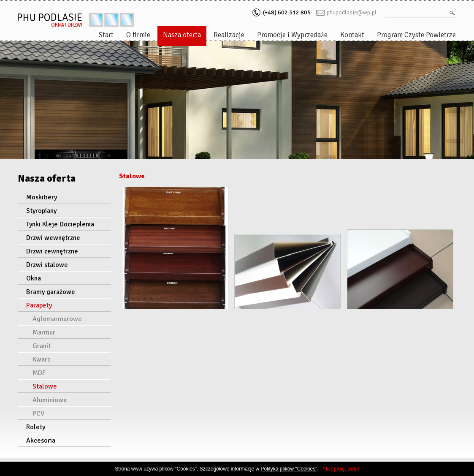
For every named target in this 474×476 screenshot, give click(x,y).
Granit (42, 346)
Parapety (39, 305)
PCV (38, 413)
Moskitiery (42, 197)
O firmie (138, 35)
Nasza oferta (182, 35)
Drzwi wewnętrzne (53, 238)
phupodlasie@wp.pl (352, 12)
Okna (34, 278)
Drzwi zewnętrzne (52, 251)
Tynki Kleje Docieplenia (60, 224)
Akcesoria (41, 441)
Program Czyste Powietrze (416, 35)
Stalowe (45, 386)
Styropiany (41, 211)
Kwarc (42, 359)
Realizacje (229, 35)
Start (106, 35)
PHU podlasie (76, 20)
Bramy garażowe (51, 292)
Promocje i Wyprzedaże (292, 35)
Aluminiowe (50, 400)
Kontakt (352, 35)
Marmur (44, 332)
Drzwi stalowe (47, 265)
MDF (39, 373)
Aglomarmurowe (57, 319)
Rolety (36, 427)
